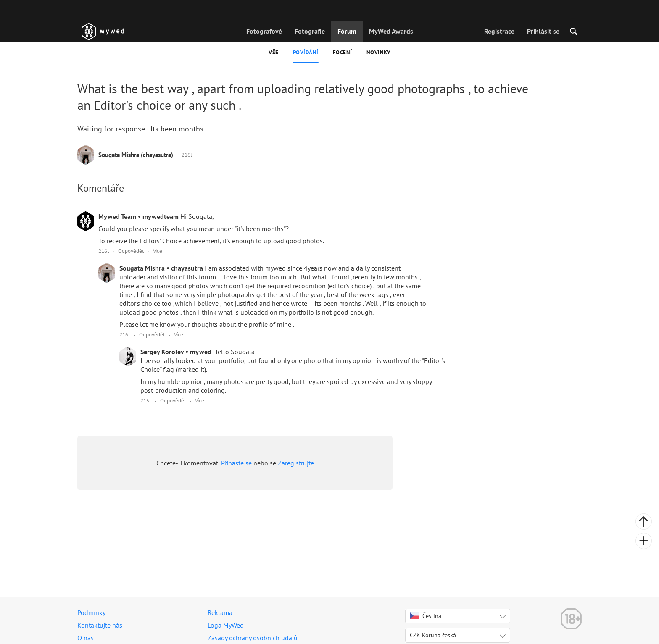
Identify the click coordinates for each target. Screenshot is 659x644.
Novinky (379, 52)
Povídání (306, 52)
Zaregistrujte (296, 463)
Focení (343, 52)
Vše (274, 52)
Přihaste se (236, 463)
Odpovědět (131, 251)
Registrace (499, 31)
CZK (433, 635)
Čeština (426, 616)
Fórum (347, 31)
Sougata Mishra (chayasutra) (136, 155)
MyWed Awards (391, 31)
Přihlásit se (543, 31)
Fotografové (264, 31)
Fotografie (310, 31)
